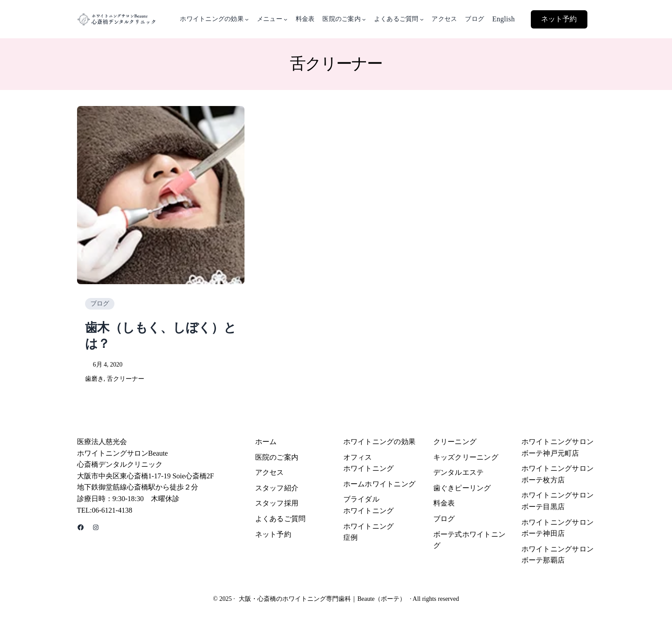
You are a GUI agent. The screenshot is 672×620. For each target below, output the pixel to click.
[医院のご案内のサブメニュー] (364, 19)
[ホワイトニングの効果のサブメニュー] (247, 19)
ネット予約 (559, 19)
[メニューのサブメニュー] (285, 19)
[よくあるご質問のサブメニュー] (422, 19)
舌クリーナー (126, 379)
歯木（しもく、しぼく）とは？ (161, 336)
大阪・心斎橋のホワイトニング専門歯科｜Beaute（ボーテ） (322, 599)
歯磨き (94, 379)
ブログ (100, 304)
